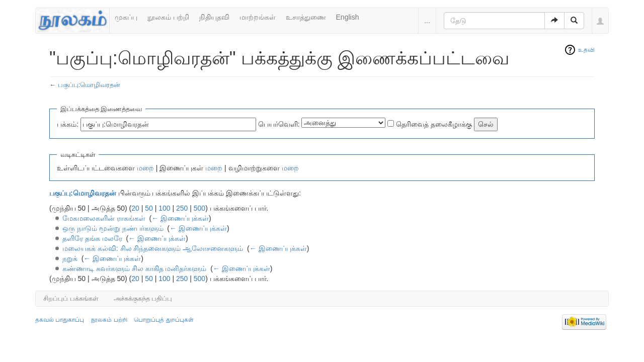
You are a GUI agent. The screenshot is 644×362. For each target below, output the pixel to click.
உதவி (586, 50)
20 (135, 208)
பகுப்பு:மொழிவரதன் (89, 85)
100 (164, 208)
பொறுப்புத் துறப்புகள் (164, 320)
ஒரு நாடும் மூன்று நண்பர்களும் (113, 228)
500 (199, 208)
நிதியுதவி (214, 17)
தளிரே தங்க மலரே (92, 238)
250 (182, 208)
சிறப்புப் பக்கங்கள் (71, 298)
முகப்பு (126, 17)
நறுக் (70, 258)
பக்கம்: (68, 124)
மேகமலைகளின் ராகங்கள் (104, 218)
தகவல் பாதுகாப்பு (60, 320)
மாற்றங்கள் (258, 17)
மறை (145, 168)
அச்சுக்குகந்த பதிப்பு (143, 298)
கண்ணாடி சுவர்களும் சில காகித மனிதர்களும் (135, 268)
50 (149, 208)
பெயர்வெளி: (279, 124)
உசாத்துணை (306, 17)
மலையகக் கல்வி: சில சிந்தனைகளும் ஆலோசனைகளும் (153, 248)
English (348, 17)
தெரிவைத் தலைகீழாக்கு (434, 124)
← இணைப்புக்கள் (180, 218)
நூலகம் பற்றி (168, 17)
